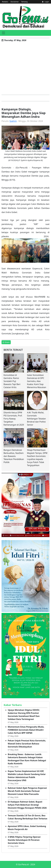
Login (46, 2)
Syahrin (13, 121)
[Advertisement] (25, 68)
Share (6, 342)
